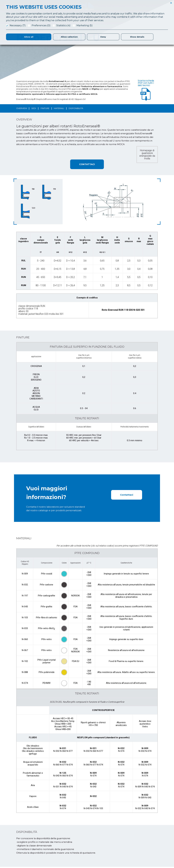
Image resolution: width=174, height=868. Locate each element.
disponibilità (76, 108)
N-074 (25, 684)
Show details (137, 37)
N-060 (25, 640)
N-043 (25, 607)
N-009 (25, 574)
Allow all (29, 37)
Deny (103, 37)
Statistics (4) (63, 25)
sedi (34, 108)
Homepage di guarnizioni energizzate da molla (147, 154)
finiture (45, 108)
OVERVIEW (22, 108)
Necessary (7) (18, 25)
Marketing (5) (85, 25)
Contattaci (127, 495)
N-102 (25, 662)
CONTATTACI (87, 164)
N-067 (25, 651)
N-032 (25, 585)
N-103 (25, 618)
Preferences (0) (41, 25)
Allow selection (69, 37)
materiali (59, 108)
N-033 (25, 629)
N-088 (25, 673)
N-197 (25, 596)
